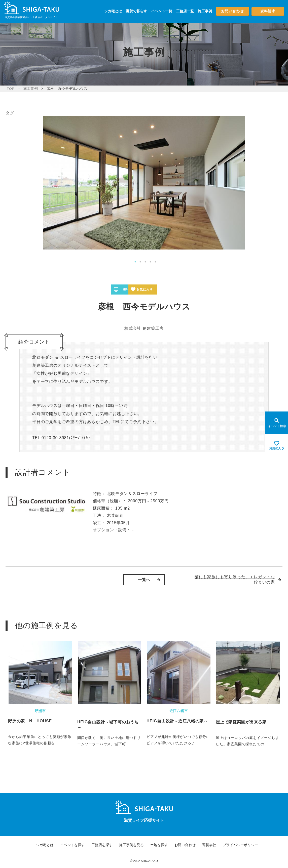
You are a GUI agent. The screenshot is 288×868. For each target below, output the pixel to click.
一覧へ (144, 580)
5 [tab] (155, 262)
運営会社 (209, 845)
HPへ (129, 290)
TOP (11, 89)
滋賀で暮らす (136, 11)
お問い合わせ (232, 11)
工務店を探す (102, 845)
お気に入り (162, 290)
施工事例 (205, 11)
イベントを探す (73, 845)
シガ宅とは (113, 11)
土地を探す (159, 845)
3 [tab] (145, 262)
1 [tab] (135, 262)
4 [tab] (150, 262)
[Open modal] (277, 423)
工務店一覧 (185, 11)
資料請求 (268, 11)
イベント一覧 (162, 11)
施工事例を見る (131, 845)
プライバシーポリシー (240, 845)
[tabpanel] (144, 183)
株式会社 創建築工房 (144, 328)
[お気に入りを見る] (277, 445)
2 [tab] (140, 262)
